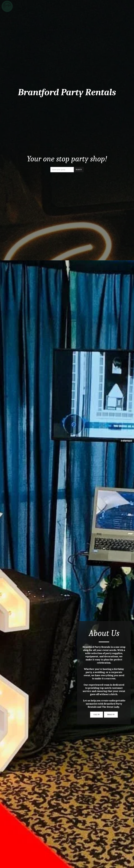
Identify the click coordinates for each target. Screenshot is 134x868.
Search (79, 169)
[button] (120, 6)
